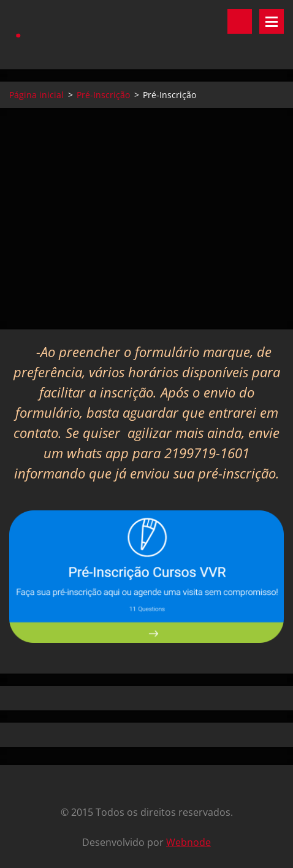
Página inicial (36, 95)
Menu (272, 21)
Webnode (188, 842)
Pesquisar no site (240, 21)
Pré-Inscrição (103, 95)
